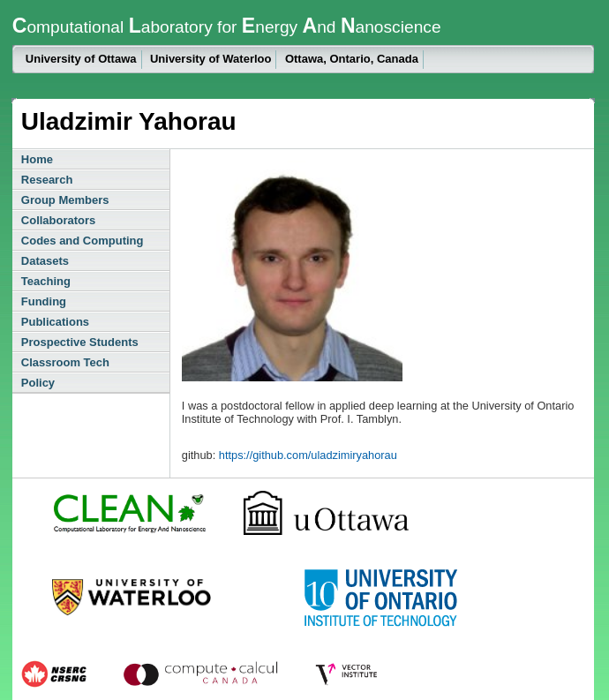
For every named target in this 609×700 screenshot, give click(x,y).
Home (37, 159)
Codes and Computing (83, 241)
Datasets (45, 261)
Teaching (46, 281)
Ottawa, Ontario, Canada (352, 59)
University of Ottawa (81, 59)
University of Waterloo (211, 59)
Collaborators (59, 220)
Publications (55, 322)
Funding (44, 301)
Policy (38, 383)
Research (47, 180)
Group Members (65, 200)
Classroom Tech (65, 362)
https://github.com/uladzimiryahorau (308, 455)
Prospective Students (80, 342)
